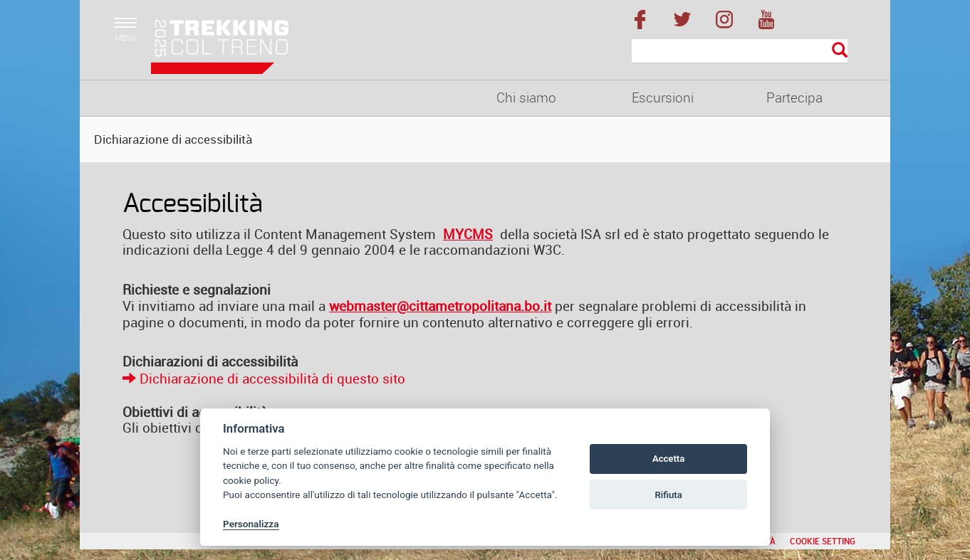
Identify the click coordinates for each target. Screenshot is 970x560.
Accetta (668, 459)
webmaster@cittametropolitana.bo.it (440, 306)
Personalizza (251, 524)
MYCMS (468, 234)
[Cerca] (740, 51)
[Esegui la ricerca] (840, 51)
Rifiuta (668, 495)
